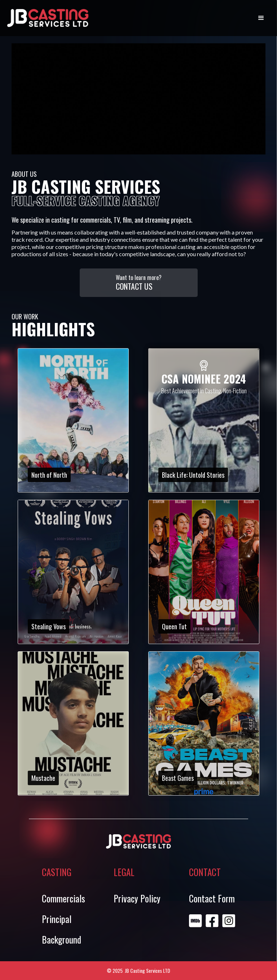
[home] (48, 18)
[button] (261, 18)
